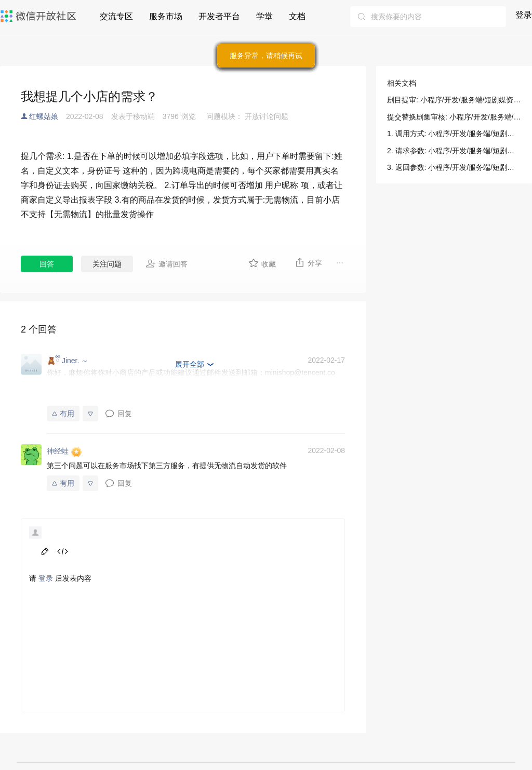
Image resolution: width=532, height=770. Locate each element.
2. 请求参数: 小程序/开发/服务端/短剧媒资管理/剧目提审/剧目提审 (454, 151)
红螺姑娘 (44, 116)
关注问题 (107, 264)
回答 (47, 264)
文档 (297, 16)
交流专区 (116, 16)
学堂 (264, 16)
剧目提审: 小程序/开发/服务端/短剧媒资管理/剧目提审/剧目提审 (454, 100)
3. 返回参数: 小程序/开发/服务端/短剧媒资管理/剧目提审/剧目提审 (454, 167)
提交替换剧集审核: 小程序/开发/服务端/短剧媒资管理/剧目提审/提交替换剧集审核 (454, 117)
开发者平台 (219, 16)
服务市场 (166, 16)
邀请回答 (167, 263)
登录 (524, 15)
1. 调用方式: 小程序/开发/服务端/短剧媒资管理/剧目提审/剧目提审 (454, 134)
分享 (308, 262)
